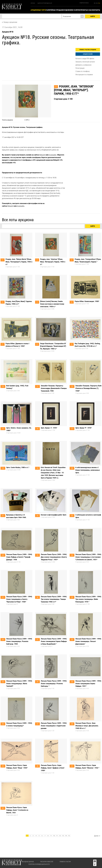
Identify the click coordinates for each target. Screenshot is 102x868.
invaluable (53, 155)
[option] (51, 101)
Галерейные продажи (55, 10)
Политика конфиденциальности (39, 864)
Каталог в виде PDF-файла (85, 58)
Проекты (84, 10)
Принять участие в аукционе (88, 50)
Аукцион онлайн (88, 54)
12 (60, 836)
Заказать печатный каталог (85, 62)
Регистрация (80, 68)
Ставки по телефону (83, 71)
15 (69, 836)
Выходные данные (28, 862)
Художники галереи (72, 10)
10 (54, 836)
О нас (90, 10)
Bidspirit (42, 155)
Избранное (84, 3)
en (97, 3)
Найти (93, 16)
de (95, 3)
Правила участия (65, 862)
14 (66, 836)
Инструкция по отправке (84, 74)
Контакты (96, 10)
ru (99, 3)
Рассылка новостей (47, 862)
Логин (33, 3)
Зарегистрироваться (45, 3)
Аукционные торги (38, 10)
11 (57, 836)
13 (63, 836)
